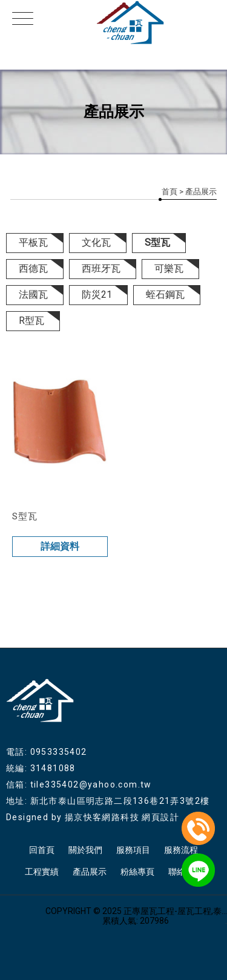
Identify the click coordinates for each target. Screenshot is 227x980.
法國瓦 (33, 294)
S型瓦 (157, 242)
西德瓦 (33, 268)
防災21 (97, 294)
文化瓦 (96, 242)
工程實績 (42, 872)
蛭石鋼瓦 (165, 294)
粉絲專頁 (137, 872)
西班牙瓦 (101, 268)
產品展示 (90, 872)
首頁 (169, 192)
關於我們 (85, 850)
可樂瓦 (169, 268)
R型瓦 (31, 321)
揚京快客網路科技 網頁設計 (122, 817)
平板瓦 (33, 242)
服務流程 (181, 850)
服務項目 (133, 850)
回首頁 (42, 850)
